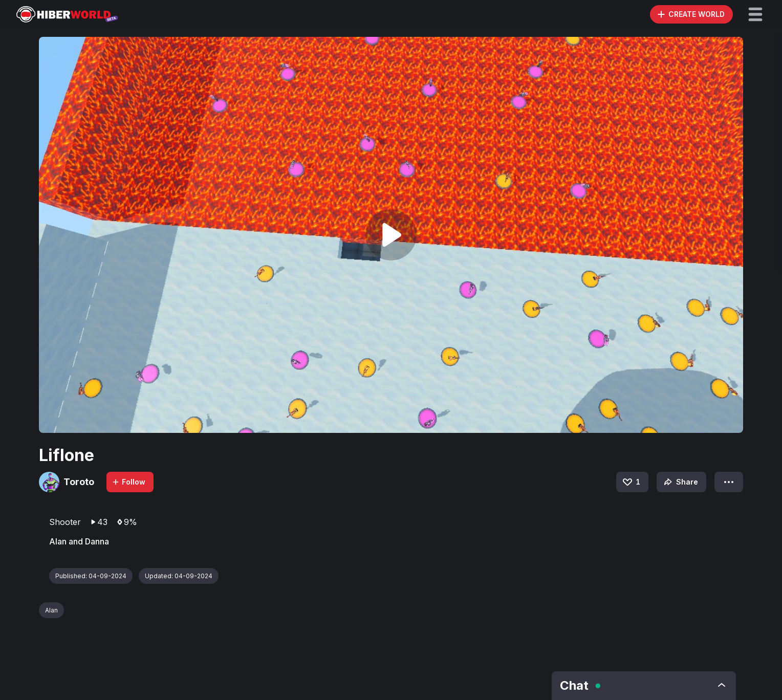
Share (680, 482)
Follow (128, 482)
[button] (755, 14)
